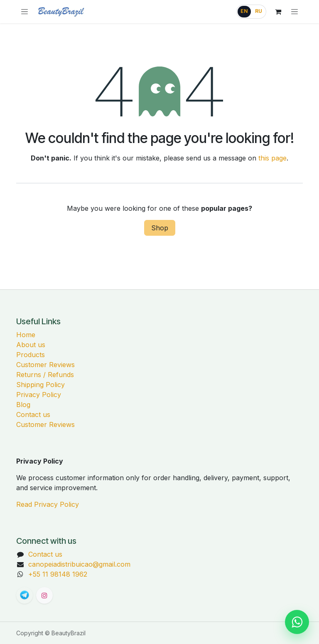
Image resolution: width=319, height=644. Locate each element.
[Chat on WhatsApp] (297, 622)
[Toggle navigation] (294, 12)
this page (272, 158)
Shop (160, 228)
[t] (25, 595)
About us (31, 345)
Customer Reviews (45, 365)
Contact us (33, 415)
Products (31, 355)
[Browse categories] (25, 12)
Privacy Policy (39, 395)
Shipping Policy (40, 385)
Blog (23, 405)
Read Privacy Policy (48, 504)
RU (259, 11)
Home (26, 335)
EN (244, 11)
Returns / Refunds (45, 375)
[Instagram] (44, 595)
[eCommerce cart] (278, 12)
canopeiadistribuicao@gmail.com (79, 564)
